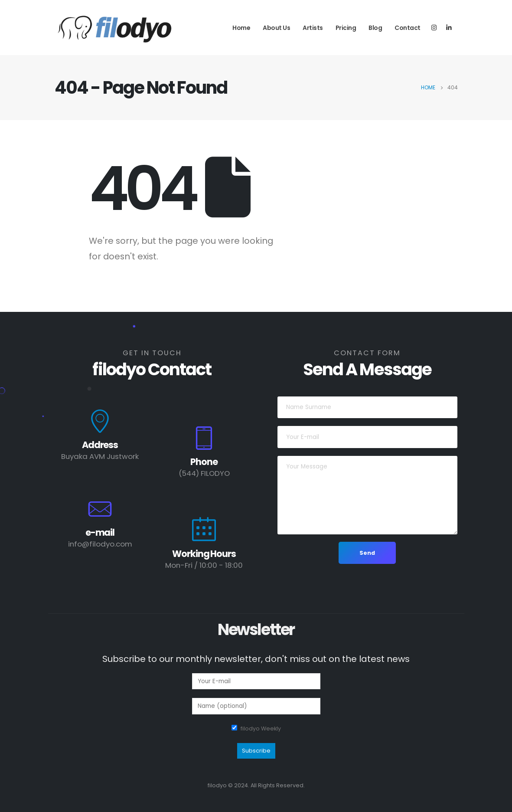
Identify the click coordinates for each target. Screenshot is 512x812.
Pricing (346, 28)
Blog (375, 28)
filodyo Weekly (261, 729)
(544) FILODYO (204, 473)
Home (241, 28)
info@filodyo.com (100, 544)
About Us (276, 28)
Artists (313, 28)
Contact (408, 28)
